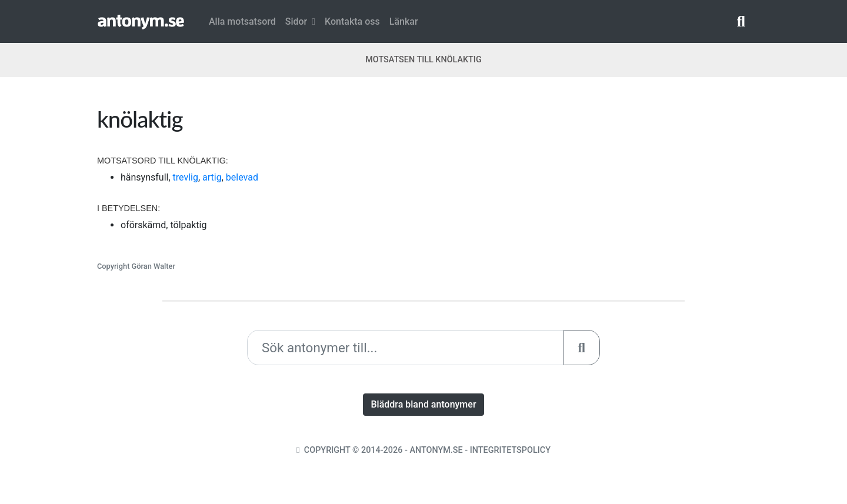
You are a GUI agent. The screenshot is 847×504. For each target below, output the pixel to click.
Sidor (300, 21)
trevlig (186, 177)
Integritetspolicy (510, 450)
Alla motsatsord (242, 21)
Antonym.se (436, 450)
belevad (242, 177)
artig (212, 177)
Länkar (404, 21)
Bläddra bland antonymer (423, 404)
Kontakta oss (352, 21)
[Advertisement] (591, 188)
